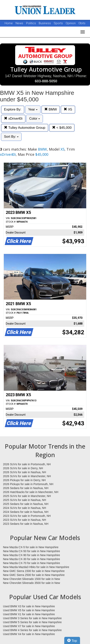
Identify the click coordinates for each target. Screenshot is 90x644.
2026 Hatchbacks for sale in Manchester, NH (31, 492)
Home (9, 23)
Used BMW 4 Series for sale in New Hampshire (32, 630)
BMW (51, 109)
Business (45, 23)
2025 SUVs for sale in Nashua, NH (25, 500)
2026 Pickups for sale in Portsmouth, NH (28, 484)
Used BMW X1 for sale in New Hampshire (29, 614)
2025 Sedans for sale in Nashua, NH (26, 504)
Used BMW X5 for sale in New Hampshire (29, 610)
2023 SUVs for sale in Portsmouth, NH (27, 516)
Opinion (71, 23)
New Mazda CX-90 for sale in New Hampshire (32, 555)
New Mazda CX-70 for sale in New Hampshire (32, 563)
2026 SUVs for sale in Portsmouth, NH (27, 464)
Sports (59, 23)
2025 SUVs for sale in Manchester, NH (27, 496)
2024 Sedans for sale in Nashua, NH (26, 512)
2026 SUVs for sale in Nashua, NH (25, 472)
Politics (31, 23)
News (19, 23)
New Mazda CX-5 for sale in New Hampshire (31, 547)
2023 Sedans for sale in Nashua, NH (26, 524)
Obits (82, 23)
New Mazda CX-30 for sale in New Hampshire (32, 559)
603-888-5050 (46, 81)
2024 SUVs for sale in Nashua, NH (25, 508)
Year (33, 109)
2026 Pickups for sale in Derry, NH (24, 480)
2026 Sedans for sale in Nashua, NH (26, 488)
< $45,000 (62, 128)
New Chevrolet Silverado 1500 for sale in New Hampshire (32, 579)
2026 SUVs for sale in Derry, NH (23, 468)
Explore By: (13, 109)
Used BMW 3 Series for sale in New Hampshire (32, 618)
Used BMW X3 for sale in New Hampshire (29, 606)
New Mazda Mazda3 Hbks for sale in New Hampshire (36, 567)
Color (34, 119)
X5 (68, 109)
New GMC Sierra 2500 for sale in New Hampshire (34, 575)
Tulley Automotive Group (25, 128)
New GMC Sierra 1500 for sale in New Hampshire (34, 571)
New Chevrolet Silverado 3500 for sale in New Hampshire (32, 583)
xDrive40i (13, 119)
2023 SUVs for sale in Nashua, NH (25, 520)
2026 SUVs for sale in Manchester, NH (27, 476)
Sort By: (11, 137)
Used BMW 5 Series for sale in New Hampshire (32, 622)
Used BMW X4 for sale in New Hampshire (29, 634)
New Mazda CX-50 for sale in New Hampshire (32, 551)
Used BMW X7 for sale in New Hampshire (29, 626)
